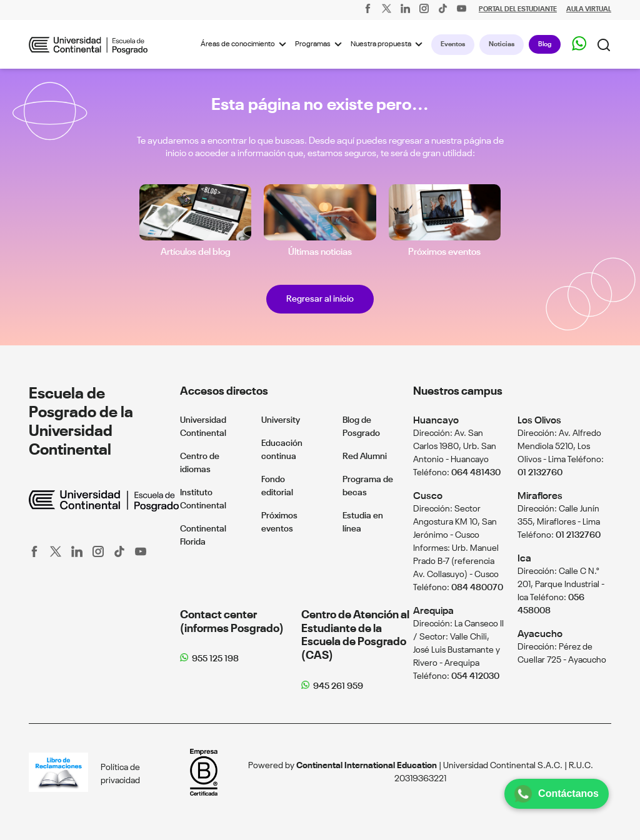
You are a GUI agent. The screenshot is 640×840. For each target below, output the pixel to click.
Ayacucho (540, 634)
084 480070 (477, 588)
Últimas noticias (320, 252)
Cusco (428, 496)
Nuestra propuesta (388, 44)
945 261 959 (338, 686)
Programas (320, 44)
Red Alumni (365, 457)
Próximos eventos (444, 252)
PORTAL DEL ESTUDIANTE (518, 10)
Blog (545, 44)
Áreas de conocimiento (245, 44)
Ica (524, 559)
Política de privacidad (120, 774)
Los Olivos (539, 421)
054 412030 (475, 676)
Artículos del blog (196, 252)
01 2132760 (540, 473)
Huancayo (436, 421)
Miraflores (540, 496)
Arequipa (433, 611)
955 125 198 (215, 659)
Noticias (502, 44)
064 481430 (476, 473)
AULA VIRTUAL (589, 10)
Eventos (453, 44)
